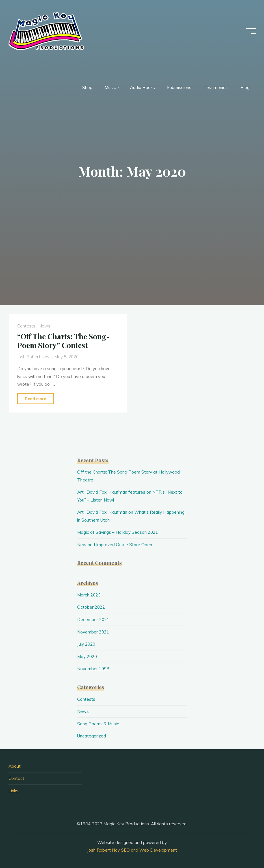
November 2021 (93, 632)
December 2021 (93, 619)
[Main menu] (250, 31)
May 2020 (87, 657)
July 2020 (86, 644)
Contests (26, 326)
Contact (16, 778)
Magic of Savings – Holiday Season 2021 (118, 532)
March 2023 (89, 595)
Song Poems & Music (98, 724)
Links (13, 791)
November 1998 (93, 669)
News (45, 326)
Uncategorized (92, 736)
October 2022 (91, 607)
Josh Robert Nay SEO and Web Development (132, 850)
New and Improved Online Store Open (115, 545)
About (15, 766)
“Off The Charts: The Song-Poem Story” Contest (64, 341)
